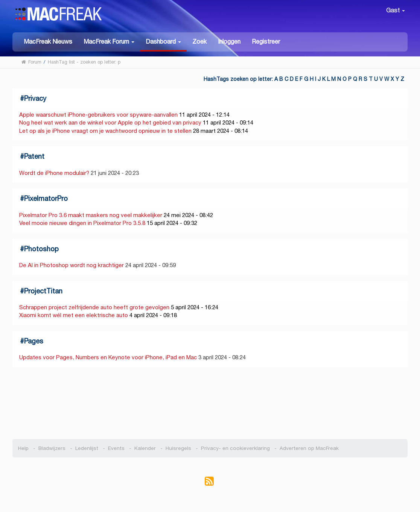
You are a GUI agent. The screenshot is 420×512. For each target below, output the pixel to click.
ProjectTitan (43, 291)
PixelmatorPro (46, 198)
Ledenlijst (87, 448)
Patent (34, 156)
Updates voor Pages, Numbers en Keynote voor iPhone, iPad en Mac (108, 357)
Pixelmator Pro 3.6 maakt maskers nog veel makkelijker (91, 215)
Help (23, 448)
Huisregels (178, 448)
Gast (396, 10)
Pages (34, 341)
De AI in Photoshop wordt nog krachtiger (72, 265)
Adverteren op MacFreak (309, 448)
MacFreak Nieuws (48, 42)
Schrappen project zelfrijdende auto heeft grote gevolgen (94, 307)
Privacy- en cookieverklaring (235, 448)
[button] (109, 41)
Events (116, 448)
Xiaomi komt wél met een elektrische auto (74, 315)
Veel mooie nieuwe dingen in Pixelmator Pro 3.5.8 (82, 223)
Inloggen (229, 42)
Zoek (199, 42)
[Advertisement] (210, 403)
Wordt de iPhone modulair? (54, 173)
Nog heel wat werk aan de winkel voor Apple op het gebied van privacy (110, 122)
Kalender (145, 448)
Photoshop (41, 249)
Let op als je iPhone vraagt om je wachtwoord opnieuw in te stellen (105, 131)
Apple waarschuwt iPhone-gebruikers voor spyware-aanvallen (98, 115)
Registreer (266, 42)
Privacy (35, 98)
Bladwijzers (52, 448)
